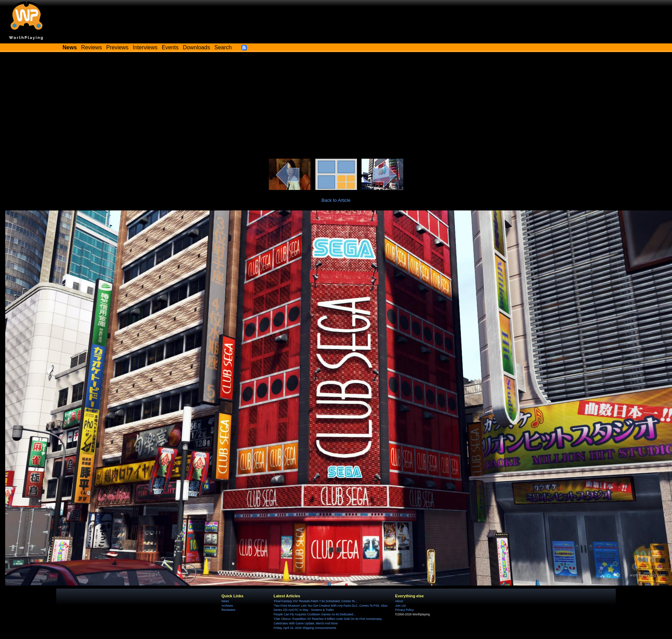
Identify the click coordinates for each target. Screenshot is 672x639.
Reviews (92, 47)
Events (170, 47)
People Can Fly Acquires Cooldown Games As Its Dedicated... (315, 614)
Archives (227, 606)
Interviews (145, 47)
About (399, 601)
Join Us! (401, 606)
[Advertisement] (336, 107)
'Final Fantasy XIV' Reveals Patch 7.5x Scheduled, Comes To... (316, 601)
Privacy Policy (404, 610)
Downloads (197, 47)
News (225, 601)
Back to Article (336, 200)
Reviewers (229, 610)
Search (223, 47)
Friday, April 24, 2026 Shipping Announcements (305, 628)
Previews (117, 47)
